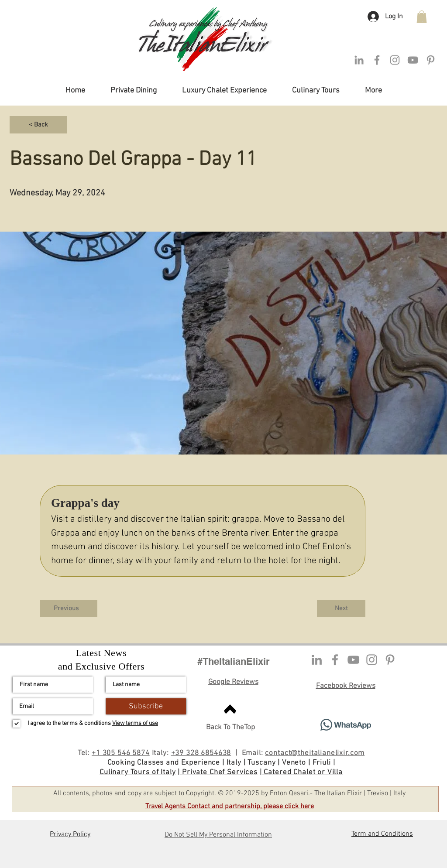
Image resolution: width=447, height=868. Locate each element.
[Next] (341, 608)
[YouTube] (353, 660)
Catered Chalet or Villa (302, 772)
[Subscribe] (146, 706)
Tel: (85, 753)
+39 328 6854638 (201, 753)
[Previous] (69, 608)
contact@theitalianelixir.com (315, 753)
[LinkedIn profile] (317, 660)
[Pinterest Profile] (431, 60)
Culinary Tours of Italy (138, 772)
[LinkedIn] (359, 60)
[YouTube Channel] (413, 60)
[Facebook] (377, 60)
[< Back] (38, 125)
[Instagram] (395, 60)
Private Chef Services (219, 772)
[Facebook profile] (335, 660)
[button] (422, 17)
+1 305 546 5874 (121, 753)
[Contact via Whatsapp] (346, 725)
